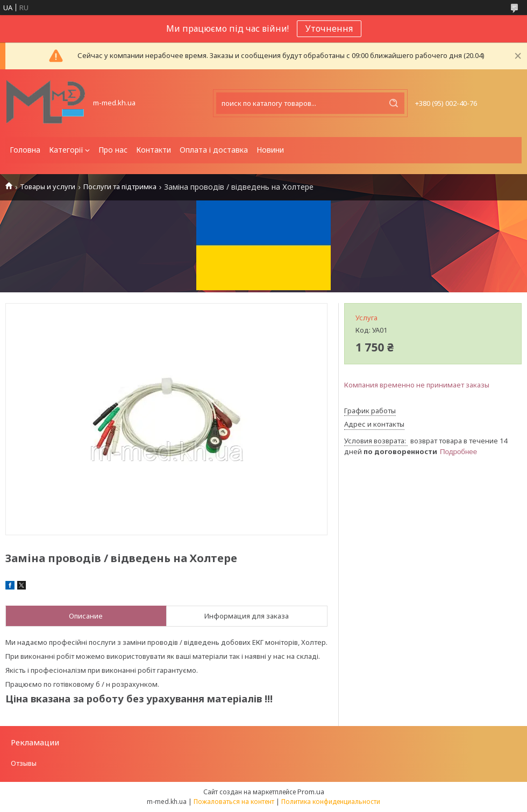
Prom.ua (311, 792)
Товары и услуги (48, 187)
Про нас (113, 150)
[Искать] (394, 103)
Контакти (154, 150)
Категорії (66, 150)
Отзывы (24, 763)
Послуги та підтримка (120, 187)
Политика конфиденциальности (331, 802)
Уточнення (329, 28)
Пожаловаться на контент (234, 802)
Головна (25, 150)
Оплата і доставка (214, 150)
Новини (270, 150)
